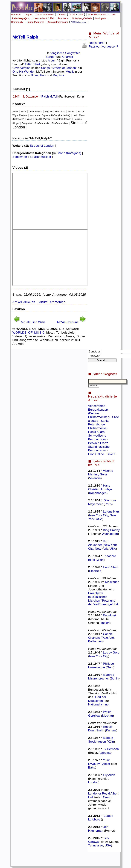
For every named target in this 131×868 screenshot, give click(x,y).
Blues (35, 75)
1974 (37, 64)
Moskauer (112, 582)
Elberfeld (95, 571)
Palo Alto (108, 638)
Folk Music (60, 112)
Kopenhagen (98, 493)
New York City (99, 656)
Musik (70, 72)
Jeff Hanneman (98, 829)
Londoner (95, 793)
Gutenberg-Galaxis (82, 18)
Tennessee (96, 845)
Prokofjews (96, 593)
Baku (92, 767)
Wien (100, 560)
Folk (43, 75)
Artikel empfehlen (52, 302)
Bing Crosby (111, 530)
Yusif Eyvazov (99, 762)
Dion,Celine (97, 454)
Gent (110, 667)
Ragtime (59, 75)
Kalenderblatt (43, 18)
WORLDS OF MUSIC (29, 333)
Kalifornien (95, 641)
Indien (105, 623)
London (93, 782)
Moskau (108, 716)
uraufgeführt (110, 604)
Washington (110, 534)
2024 (81, 15)
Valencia (95, 478)
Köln (111, 742)
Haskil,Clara (97, 432)
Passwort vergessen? (103, 46)
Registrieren (97, 43)
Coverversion (21, 68)
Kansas (111, 730)
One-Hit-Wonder (23, 72)
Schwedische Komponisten (98, 437)
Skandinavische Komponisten (99, 448)
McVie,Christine (68, 322)
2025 (72, 15)
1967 (28, 64)
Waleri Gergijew (100, 714)
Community (17, 22)
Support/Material (35, 22)
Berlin (115, 678)
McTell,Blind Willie (33, 322)
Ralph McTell (50, 97)
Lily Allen (109, 775)
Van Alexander (98, 543)
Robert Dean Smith (100, 729)
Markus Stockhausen (101, 740)
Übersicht (16, 15)
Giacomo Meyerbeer (102, 502)
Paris (108, 504)
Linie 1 (112, 454)
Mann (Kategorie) (69, 153)
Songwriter (72, 53)
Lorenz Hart (111, 511)
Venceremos (97, 406)
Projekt (28, 15)
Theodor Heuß (98, 693)
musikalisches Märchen (98, 599)
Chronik (62, 15)
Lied (75, 115)
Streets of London (64, 68)
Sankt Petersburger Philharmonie (98, 424)
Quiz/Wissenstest (97, 15)
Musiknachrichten (45, 15)
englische (58, 53)
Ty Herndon (111, 749)
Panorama (63, 18)
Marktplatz (101, 18)
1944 (16, 97)
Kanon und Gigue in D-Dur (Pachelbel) (50, 115)
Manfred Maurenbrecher (101, 677)
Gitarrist (68, 57)
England (49, 112)
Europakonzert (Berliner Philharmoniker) (99, 413)
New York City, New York (103, 547)
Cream (107, 797)
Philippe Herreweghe (101, 665)
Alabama (104, 753)
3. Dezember (31, 97)
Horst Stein (110, 567)
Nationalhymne (98, 704)
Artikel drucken (24, 302)
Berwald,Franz (99, 443)
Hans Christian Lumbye (100, 487)
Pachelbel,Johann (62, 119)
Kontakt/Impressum (58, 22)
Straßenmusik (42, 123)
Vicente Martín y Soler (101, 473)
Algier (106, 764)
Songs (45, 68)
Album (52, 60)
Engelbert (109, 615)
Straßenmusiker (60, 123)
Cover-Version (36, 112)
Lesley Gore (111, 652)
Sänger (51, 57)
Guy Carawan (99, 840)
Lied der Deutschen (97, 699)
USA (99, 519)
